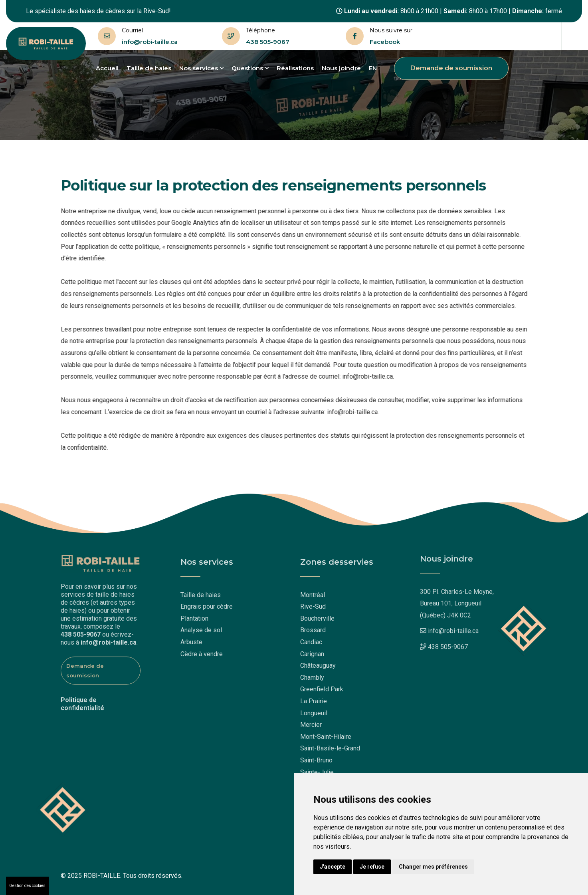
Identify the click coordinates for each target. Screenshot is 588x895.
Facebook (385, 42)
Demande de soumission (451, 68)
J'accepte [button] (333, 867)
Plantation (194, 621)
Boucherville (317, 621)
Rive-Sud (313, 609)
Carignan (312, 656)
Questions (250, 68)
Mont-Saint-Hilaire (326, 739)
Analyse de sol (201, 633)
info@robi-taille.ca (150, 42)
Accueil (107, 68)
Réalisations (295, 68)
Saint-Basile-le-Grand (330, 751)
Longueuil (314, 715)
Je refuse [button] (372, 867)
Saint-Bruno (316, 763)
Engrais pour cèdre (207, 609)
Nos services (201, 68)
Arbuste (191, 644)
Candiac (311, 644)
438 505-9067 (268, 42)
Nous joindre (341, 68)
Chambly (312, 680)
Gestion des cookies (27, 886)
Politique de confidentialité (82, 702)
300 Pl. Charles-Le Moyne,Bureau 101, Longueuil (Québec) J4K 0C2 (457, 601)
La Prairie (314, 703)
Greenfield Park (322, 692)
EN (373, 68)
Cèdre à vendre (202, 656)
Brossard (313, 633)
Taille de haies (149, 68)
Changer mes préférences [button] (433, 867)
